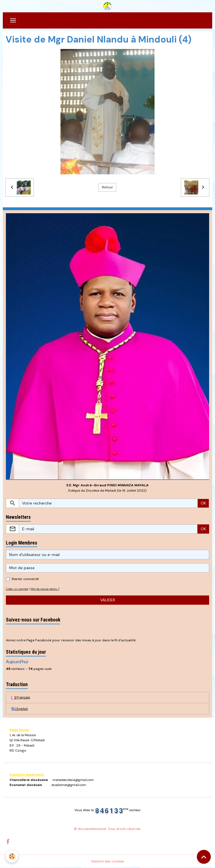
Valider (108, 600)
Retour (107, 187)
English (20, 709)
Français (21, 697)
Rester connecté (25, 579)
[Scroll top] (204, 857)
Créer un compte (17, 589)
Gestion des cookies (107, 861)
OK (203, 503)
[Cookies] (12, 856)
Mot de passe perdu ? (45, 589)
